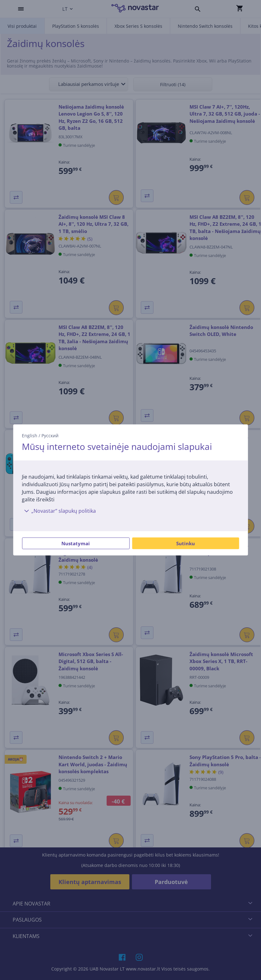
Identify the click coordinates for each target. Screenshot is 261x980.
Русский (50, 436)
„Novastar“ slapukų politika (59, 511)
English (30, 436)
